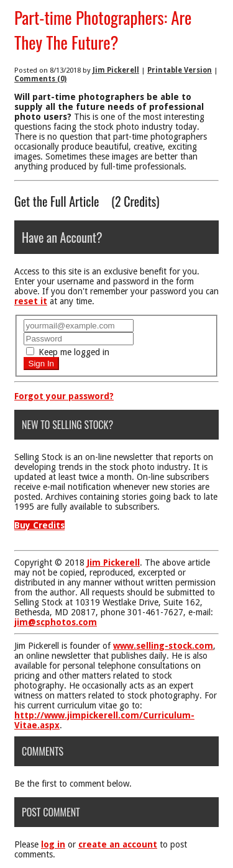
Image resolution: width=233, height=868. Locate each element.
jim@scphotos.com (56, 622)
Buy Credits (39, 525)
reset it (31, 301)
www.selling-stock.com (163, 646)
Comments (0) (40, 79)
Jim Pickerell (116, 70)
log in (53, 844)
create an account (118, 844)
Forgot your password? (64, 396)
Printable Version (180, 70)
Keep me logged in (68, 352)
